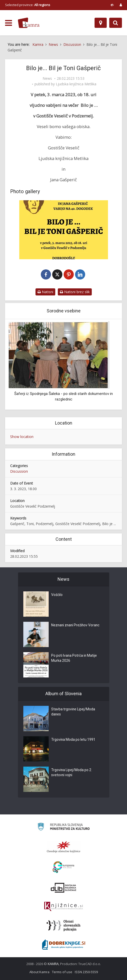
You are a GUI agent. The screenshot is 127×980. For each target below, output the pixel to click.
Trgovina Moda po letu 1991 (73, 740)
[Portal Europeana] (63, 867)
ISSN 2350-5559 (86, 972)
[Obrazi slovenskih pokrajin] (63, 926)
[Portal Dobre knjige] (64, 945)
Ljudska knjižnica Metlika (76, 84)
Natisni (45, 292)
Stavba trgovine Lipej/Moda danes (73, 712)
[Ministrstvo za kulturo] (63, 827)
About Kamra (39, 972)
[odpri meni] (8, 23)
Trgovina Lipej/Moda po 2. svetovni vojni (72, 773)
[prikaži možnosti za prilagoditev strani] (112, 5)
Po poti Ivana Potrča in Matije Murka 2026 (74, 658)
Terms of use (62, 972)
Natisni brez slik (75, 292)
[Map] (101, 23)
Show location (22, 437)
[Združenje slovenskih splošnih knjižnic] (63, 907)
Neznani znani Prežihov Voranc (76, 626)
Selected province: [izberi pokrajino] (28, 5)
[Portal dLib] (64, 888)
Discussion (19, 471)
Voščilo (57, 595)
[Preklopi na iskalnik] (116, 23)
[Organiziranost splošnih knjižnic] (64, 847)
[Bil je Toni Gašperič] (63, 230)
